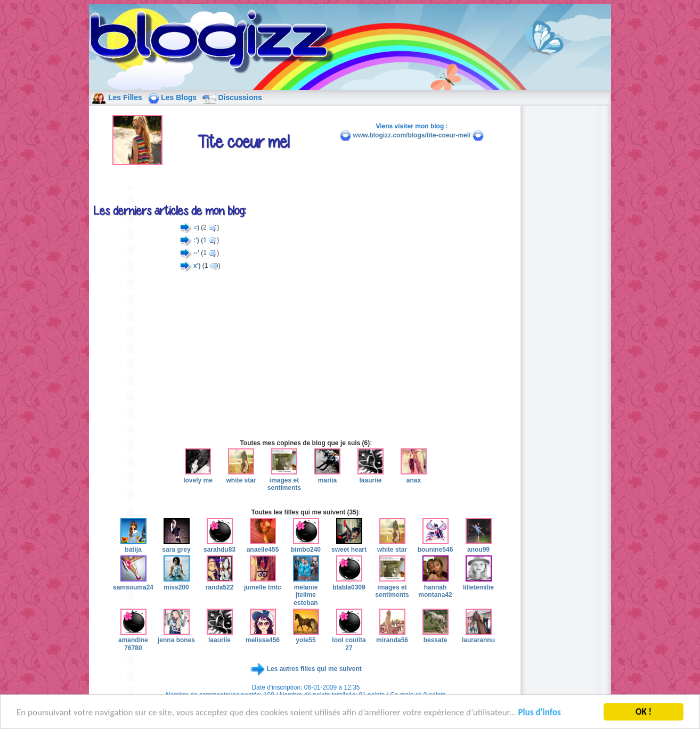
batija (133, 546)
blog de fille (215, 43)
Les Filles (125, 97)
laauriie (371, 476)
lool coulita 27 (349, 640)
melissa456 (263, 636)
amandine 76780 (133, 640)
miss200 (177, 583)
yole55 (306, 636)
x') (197, 266)
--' (196, 253)
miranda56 (392, 636)
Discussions (240, 97)
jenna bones (176, 636)
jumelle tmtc (263, 583)
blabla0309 (349, 583)
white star (241, 476)
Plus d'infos (540, 715)
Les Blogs (179, 97)
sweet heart (349, 546)
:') (196, 240)
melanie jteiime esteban (306, 591)
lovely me (198, 476)
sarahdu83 (219, 546)
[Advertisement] (306, 355)
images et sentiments (284, 480)
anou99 (479, 546)
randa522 (220, 583)
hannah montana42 (435, 587)
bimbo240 (306, 546)
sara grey (176, 546)
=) (196, 227)
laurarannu (478, 636)
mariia (327, 476)
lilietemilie (478, 583)
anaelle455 (263, 546)
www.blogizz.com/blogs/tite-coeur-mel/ (412, 135)
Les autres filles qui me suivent (314, 669)
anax (414, 476)
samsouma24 (133, 583)
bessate (436, 636)
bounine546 (436, 546)
